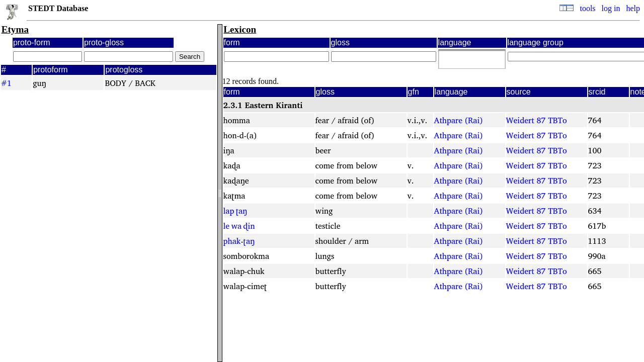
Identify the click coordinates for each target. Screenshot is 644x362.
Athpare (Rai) (459, 120)
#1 (6, 83)
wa (236, 226)
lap (229, 211)
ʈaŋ (242, 211)
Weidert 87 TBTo (537, 120)
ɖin (249, 226)
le (227, 226)
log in (611, 8)
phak (232, 241)
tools (587, 8)
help (633, 8)
